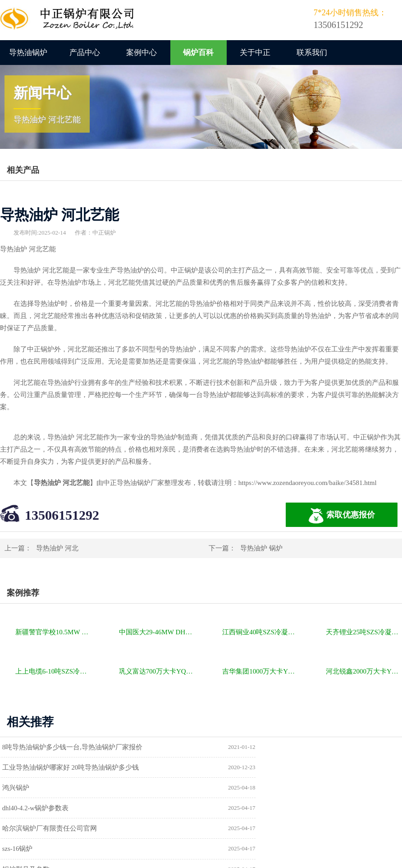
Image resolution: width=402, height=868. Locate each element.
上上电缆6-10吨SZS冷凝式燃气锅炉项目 (53, 671)
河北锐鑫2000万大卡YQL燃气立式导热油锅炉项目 (364, 671)
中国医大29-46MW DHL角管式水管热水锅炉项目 (157, 632)
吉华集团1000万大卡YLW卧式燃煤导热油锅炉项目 (260, 671)
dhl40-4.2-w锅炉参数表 (246, 768)
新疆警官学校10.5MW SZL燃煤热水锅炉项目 (53, 632)
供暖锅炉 (226, 809)
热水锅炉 (226, 830)
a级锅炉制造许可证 (34, 830)
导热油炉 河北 (57, 548)
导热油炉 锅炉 (261, 548)
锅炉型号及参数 (30, 809)
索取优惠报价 (342, 516)
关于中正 (255, 53)
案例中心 (142, 53)
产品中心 (85, 53)
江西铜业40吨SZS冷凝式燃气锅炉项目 (260, 632)
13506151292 (62, 515)
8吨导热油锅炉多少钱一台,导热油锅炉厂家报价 (76, 747)
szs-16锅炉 (228, 789)
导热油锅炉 (28, 53)
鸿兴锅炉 (19, 768)
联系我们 (312, 53)
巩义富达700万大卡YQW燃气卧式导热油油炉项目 (157, 671)
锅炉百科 (198, 53)
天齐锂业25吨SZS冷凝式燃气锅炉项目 (364, 632)
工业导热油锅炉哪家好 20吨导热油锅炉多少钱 (281, 747)
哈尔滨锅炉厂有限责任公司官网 (53, 789)
